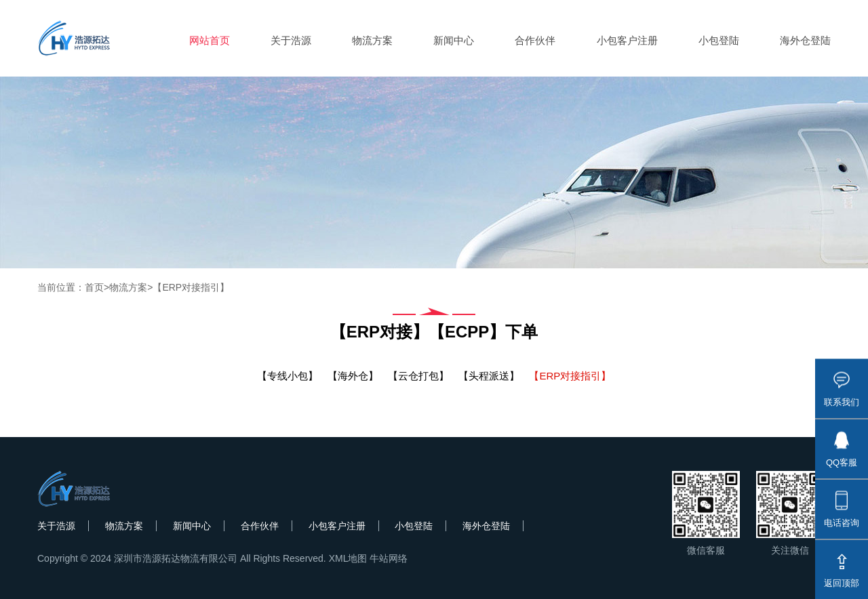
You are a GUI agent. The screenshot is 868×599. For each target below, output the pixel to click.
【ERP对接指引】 (191, 287)
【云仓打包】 (418, 376)
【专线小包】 (288, 376)
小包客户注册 (627, 40)
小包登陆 (719, 40)
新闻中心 (454, 40)
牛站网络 (389, 558)
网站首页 (210, 40)
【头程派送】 (489, 376)
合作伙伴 (535, 40)
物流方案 (372, 40)
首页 (94, 287)
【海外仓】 (353, 376)
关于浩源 (291, 40)
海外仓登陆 (805, 40)
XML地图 (348, 558)
